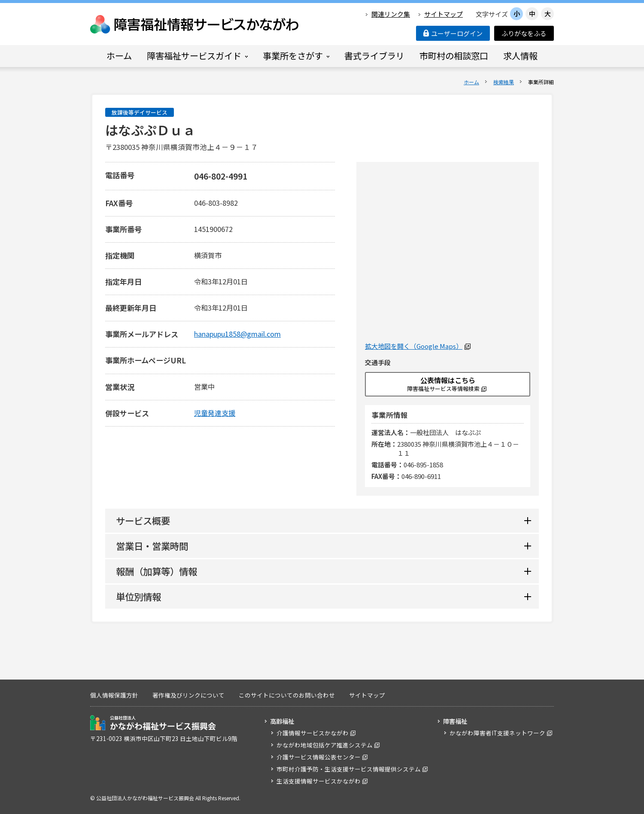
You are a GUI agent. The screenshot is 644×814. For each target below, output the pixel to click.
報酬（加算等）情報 (156, 571)
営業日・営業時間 (152, 546)
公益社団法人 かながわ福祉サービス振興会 (153, 723)
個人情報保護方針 (114, 695)
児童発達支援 (215, 413)
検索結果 (504, 82)
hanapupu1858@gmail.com (237, 334)
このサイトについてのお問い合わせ (287, 695)
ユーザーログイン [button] (453, 33)
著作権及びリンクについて (188, 695)
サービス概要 (143, 520)
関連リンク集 (391, 14)
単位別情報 (138, 596)
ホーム (471, 82)
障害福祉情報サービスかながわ (195, 24)
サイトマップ (444, 14)
